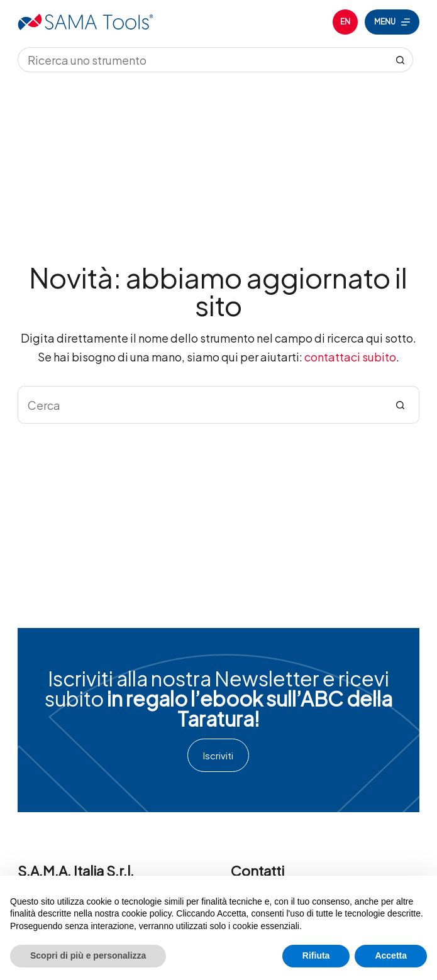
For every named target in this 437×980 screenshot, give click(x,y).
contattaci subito (350, 357)
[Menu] (392, 22)
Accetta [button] (391, 955)
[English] (345, 22)
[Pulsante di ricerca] (401, 60)
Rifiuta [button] (316, 955)
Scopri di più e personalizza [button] (88, 955)
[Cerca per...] (203, 60)
